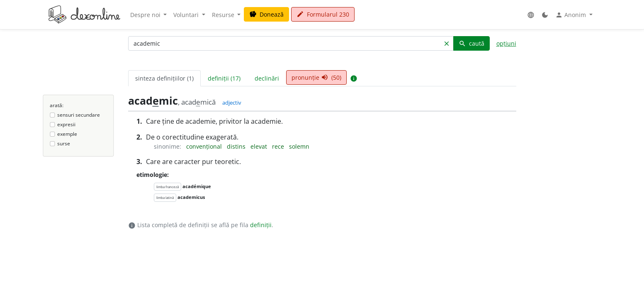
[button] (531, 15)
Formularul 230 (323, 14)
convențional (205, 146)
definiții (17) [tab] (224, 78)
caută (471, 43)
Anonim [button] (571, 15)
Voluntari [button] (187, 15)
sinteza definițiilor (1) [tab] (164, 78)
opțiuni (506, 43)
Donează (266, 14)
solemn (299, 146)
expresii (66, 124)
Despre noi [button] (146, 15)
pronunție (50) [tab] (316, 77)
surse (64, 143)
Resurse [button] (224, 15)
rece (279, 146)
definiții (261, 225)
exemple (67, 134)
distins (237, 146)
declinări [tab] (267, 78)
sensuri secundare (79, 115)
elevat (260, 146)
